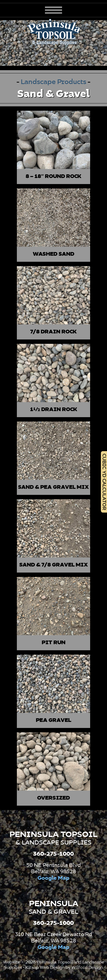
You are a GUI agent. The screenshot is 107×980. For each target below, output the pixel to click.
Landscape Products (54, 82)
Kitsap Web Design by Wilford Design (64, 968)
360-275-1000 (53, 854)
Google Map (53, 878)
